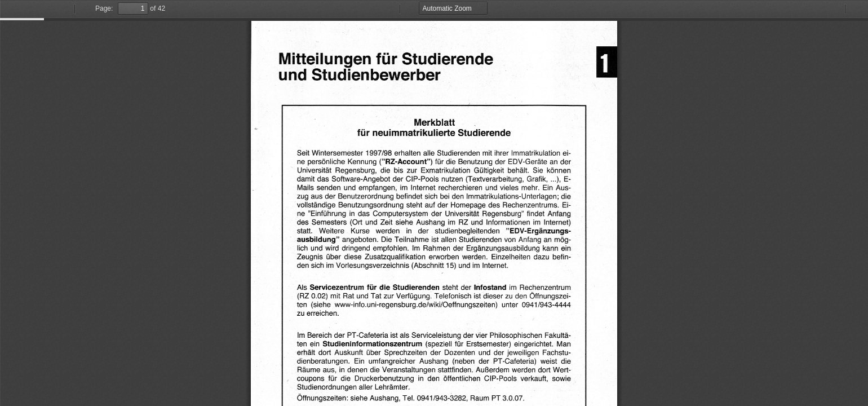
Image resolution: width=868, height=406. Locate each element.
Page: (104, 8)
